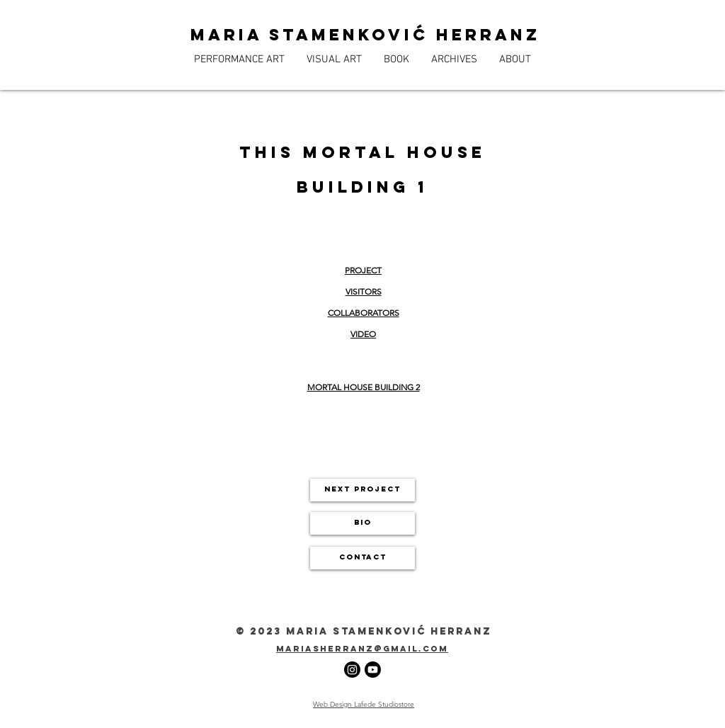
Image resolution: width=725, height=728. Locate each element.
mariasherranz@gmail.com (362, 649)
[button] (239, 59)
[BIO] (362, 523)
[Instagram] (352, 670)
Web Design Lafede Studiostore (364, 704)
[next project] (362, 490)
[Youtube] (373, 670)
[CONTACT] (362, 558)
